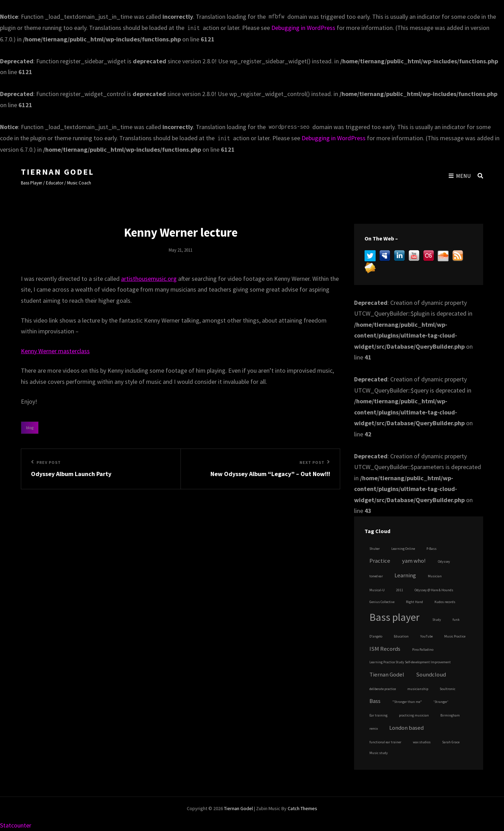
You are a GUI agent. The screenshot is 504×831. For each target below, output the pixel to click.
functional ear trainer (385, 742)
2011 (400, 590)
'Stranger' (441, 702)
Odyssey (444, 561)
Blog (30, 428)
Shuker (375, 549)
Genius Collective (382, 602)
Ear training (378, 715)
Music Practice (455, 636)
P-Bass (431, 549)
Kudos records (445, 602)
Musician (435, 576)
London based (406, 728)
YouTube (426, 636)
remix (374, 729)
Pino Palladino (423, 650)
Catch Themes (302, 808)
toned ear (376, 576)
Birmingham (450, 715)
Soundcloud (431, 675)
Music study (379, 753)
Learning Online (403, 549)
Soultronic (447, 689)
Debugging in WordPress (303, 28)
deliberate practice (383, 689)
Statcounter (16, 825)
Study (437, 620)
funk (456, 620)
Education (401, 636)
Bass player (394, 617)
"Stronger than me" (407, 702)
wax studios (422, 742)
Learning (405, 575)
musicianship (418, 689)
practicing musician (414, 715)
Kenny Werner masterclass (55, 351)
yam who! (414, 561)
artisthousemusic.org (149, 279)
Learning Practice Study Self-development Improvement (410, 662)
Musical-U (377, 590)
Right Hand (414, 602)
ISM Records (385, 649)
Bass (375, 701)
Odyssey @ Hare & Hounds (434, 590)
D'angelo (376, 636)
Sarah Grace (451, 742)
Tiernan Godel (57, 172)
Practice (380, 561)
